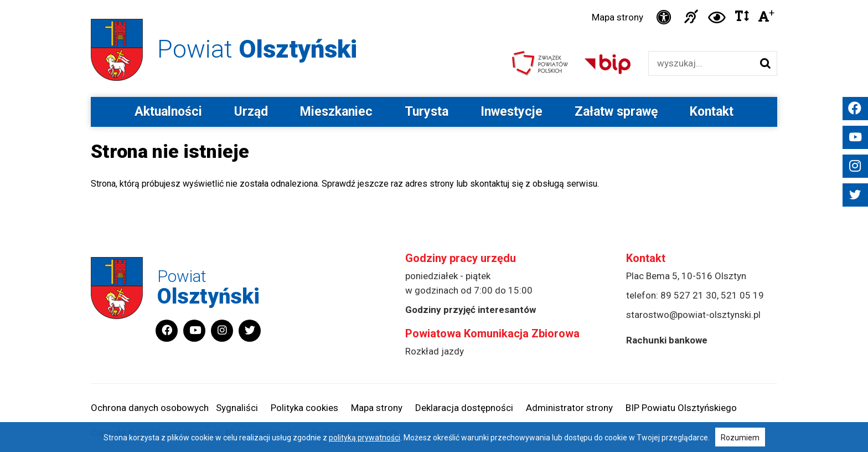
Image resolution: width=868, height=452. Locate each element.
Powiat (257, 49)
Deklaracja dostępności (464, 408)
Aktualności (168, 112)
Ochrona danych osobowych (150, 408)
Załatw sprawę (616, 112)
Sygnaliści (237, 408)
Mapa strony (618, 17)
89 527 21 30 (689, 295)
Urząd (251, 112)
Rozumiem (740, 438)
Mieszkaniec (336, 112)
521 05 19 (742, 295)
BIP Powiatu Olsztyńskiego (681, 408)
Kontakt (712, 112)
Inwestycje (512, 112)
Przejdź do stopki (434, 0)
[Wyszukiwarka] (701, 63)
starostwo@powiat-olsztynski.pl (693, 315)
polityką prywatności (365, 438)
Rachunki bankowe (667, 340)
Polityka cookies (304, 408)
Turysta (427, 112)
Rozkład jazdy (435, 351)
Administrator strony (569, 408)
